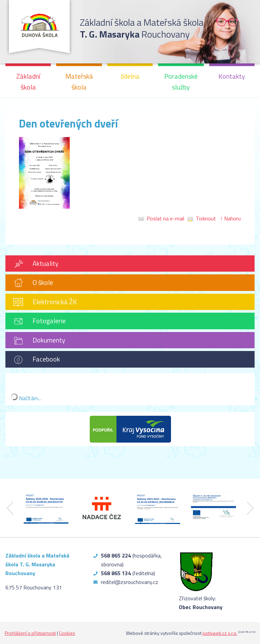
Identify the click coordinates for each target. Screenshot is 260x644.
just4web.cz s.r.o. (220, 633)
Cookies (67, 633)
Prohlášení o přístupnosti (30, 633)
